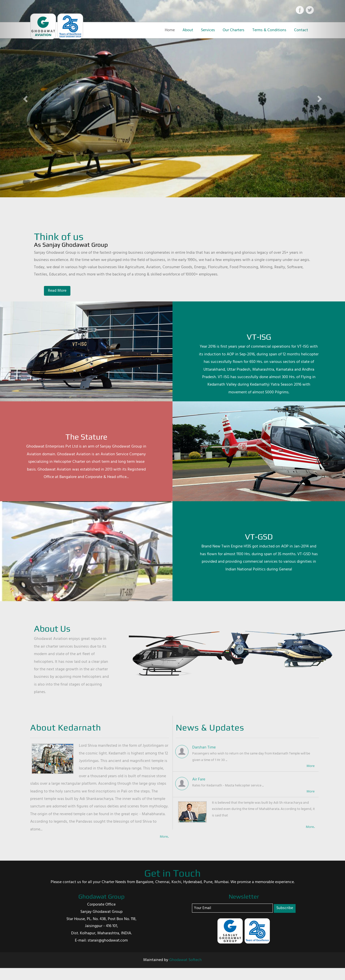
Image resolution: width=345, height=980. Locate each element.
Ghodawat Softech (185, 960)
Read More (57, 291)
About (188, 30)
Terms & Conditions (269, 30)
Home (170, 30)
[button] (26, 99)
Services (208, 30)
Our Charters (234, 30)
